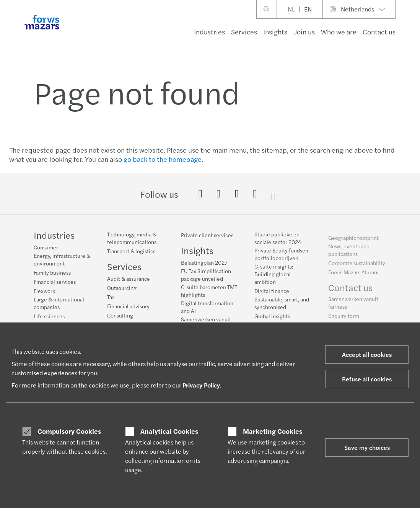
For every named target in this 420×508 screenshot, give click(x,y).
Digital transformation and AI (207, 307)
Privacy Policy (201, 385)
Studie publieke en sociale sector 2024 (278, 240)
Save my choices (367, 447)
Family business (52, 272)
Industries (209, 32)
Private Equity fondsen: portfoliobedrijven (282, 256)
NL (291, 9)
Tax (111, 297)
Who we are (339, 32)
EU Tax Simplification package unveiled (206, 275)
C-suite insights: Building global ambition (274, 276)
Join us (304, 32)
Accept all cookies (367, 354)
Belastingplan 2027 (204, 262)
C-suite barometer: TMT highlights (209, 291)
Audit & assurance (129, 278)
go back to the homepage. (163, 159)
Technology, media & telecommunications (132, 238)
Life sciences (49, 316)
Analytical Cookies (169, 431)
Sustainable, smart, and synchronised (282, 305)
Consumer (46, 247)
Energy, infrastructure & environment (62, 259)
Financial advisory (128, 306)
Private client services (207, 235)
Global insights (272, 318)
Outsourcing (122, 288)
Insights (275, 32)
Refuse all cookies (367, 379)
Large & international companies (59, 303)
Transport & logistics (131, 251)
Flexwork (44, 291)
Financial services (55, 282)
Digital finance (272, 293)
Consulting (120, 315)
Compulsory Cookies (69, 431)
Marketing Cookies (273, 431)
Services (244, 32)
